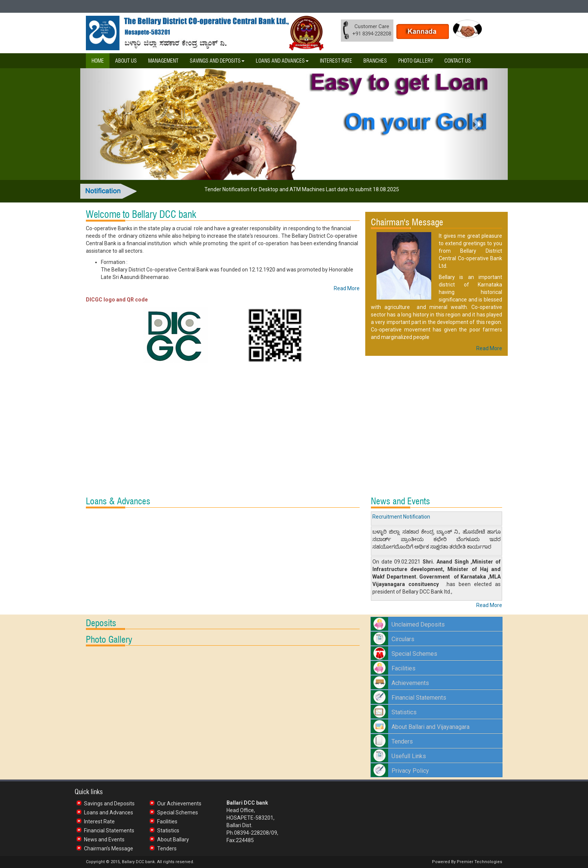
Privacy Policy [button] (410, 771)
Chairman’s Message (109, 849)
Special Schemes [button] (414, 654)
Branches (375, 61)
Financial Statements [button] (419, 698)
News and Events (104, 840)
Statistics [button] (404, 712)
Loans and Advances (109, 813)
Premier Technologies (479, 862)
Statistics (168, 831)
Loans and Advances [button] (282, 61)
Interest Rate (336, 61)
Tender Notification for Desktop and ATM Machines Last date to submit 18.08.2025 (304, 189)
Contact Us (458, 61)
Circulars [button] (403, 639)
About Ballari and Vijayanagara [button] (430, 727)
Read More (347, 288)
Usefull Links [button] (409, 756)
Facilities (167, 822)
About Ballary (173, 840)
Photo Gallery (416, 61)
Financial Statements (109, 831)
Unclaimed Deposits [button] (418, 624)
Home (98, 61)
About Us (126, 61)
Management (163, 61)
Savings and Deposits (109, 804)
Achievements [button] (410, 683)
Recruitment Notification (401, 517)
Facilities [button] (403, 668)
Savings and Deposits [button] (217, 61)
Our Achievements (179, 804)
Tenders (167, 849)
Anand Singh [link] (453, 562)
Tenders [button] (402, 741)
